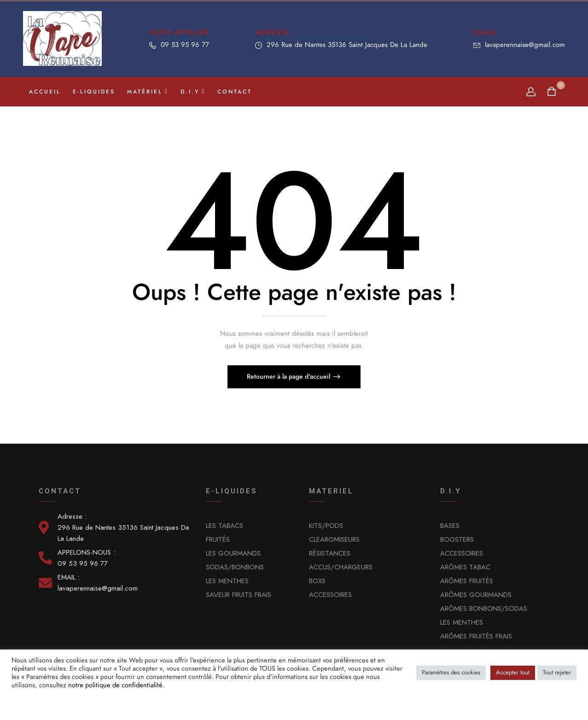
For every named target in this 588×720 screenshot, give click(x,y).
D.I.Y (451, 491)
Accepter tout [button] (513, 673)
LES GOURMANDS (233, 553)
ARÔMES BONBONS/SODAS (484, 609)
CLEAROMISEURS (334, 539)
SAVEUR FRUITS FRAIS (239, 595)
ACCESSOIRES (330, 595)
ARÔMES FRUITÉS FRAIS (476, 636)
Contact (60, 491)
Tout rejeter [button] (557, 673)
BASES (450, 526)
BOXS (317, 581)
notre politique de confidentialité (115, 685)
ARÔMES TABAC (465, 567)
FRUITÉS (218, 539)
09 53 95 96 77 (185, 45)
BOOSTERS (457, 539)
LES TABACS (224, 526)
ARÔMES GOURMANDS (476, 595)
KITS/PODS (326, 526)
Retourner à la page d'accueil (289, 377)
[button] (553, 92)
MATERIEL (331, 491)
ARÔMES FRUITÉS (467, 581)
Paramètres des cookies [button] (451, 673)
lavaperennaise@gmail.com (525, 45)
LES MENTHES (227, 581)
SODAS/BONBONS (235, 567)
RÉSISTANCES (330, 553)
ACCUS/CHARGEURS (341, 567)
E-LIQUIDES (231, 491)
